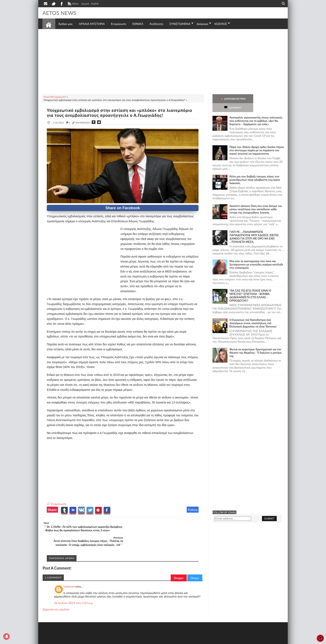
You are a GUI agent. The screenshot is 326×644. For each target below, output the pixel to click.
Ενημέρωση (59, 504)
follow (73, 4)
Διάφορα (203, 24)
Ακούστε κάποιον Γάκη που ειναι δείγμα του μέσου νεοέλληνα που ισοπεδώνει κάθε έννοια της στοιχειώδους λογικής (256, 200)
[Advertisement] (163, 61)
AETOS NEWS (59, 13)
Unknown (70, 575)
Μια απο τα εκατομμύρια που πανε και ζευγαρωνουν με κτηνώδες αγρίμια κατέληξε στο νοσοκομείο (256, 255)
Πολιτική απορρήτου (120, 640)
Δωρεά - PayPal (90, 4)
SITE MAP (102, 640)
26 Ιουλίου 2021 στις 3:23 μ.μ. (74, 591)
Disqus (195, 566)
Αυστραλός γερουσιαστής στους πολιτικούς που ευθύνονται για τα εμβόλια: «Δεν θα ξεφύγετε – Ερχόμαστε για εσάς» (256, 112)
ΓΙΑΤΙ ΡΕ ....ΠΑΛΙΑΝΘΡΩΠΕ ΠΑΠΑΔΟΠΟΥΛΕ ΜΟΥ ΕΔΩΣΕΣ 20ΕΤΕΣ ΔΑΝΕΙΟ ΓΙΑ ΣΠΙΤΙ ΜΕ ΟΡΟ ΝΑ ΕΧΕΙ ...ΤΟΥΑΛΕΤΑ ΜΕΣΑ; (254, 228)
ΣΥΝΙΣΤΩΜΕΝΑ (180, 24)
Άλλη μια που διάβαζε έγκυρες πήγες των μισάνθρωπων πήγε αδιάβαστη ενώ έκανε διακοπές (255, 171)
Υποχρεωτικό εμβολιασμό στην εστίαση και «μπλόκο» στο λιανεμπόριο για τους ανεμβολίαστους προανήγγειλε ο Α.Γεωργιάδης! (120, 113)
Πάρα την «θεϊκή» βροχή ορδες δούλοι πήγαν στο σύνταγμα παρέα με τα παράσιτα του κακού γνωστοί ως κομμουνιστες (257, 141)
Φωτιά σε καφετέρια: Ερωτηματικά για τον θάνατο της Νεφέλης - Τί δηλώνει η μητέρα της (256, 344)
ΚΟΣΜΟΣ (221, 24)
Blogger (179, 566)
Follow (193, 510)
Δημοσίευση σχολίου (56, 598)
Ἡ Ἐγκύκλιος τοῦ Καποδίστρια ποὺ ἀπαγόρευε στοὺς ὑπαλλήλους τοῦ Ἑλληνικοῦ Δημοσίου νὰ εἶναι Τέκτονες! (253, 314)
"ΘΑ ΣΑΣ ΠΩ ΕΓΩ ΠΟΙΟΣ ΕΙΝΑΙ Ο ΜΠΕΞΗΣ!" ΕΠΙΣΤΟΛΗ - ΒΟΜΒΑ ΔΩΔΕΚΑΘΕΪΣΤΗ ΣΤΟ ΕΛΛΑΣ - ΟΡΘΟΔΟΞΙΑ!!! (250, 287)
